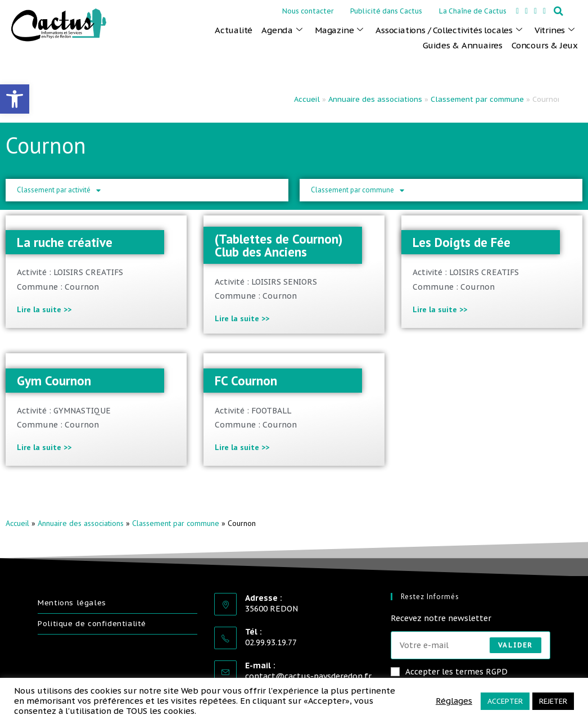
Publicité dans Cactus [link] (386, 11)
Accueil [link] (307, 99)
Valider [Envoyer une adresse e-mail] (515, 645)
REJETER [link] (553, 701)
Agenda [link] (282, 30)
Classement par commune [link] (477, 99)
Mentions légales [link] (72, 603)
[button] (559, 11)
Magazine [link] (339, 30)
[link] (15, 99)
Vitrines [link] (555, 30)
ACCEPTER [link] (505, 701)
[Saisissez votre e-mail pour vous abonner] (471, 645)
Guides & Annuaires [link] (463, 45)
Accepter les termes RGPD (449, 672)
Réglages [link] (454, 701)
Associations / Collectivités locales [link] (449, 30)
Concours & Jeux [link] (545, 45)
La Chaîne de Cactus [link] (473, 11)
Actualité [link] (234, 30)
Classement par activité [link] (59, 190)
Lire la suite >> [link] (44, 309)
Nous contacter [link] (308, 11)
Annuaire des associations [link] (375, 99)
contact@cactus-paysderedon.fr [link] (308, 676)
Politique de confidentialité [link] (92, 624)
